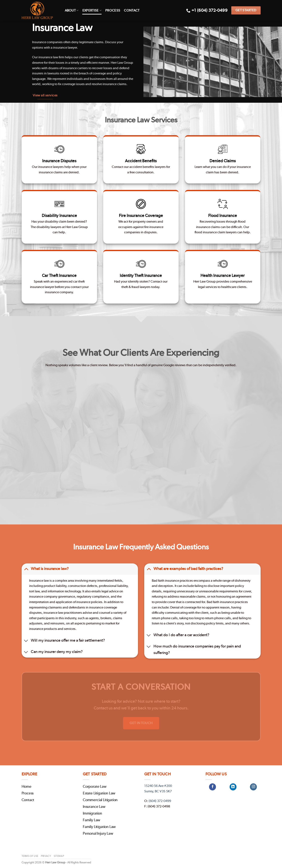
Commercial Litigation (100, 800)
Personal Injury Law (98, 834)
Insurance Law (94, 807)
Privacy (46, 856)
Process (113, 10)
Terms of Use (30, 856)
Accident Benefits (141, 160)
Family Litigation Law (99, 827)
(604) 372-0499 (160, 801)
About (72, 10)
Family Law (92, 820)
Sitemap (59, 856)
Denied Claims (223, 160)
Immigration (92, 814)
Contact (132, 10)
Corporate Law (95, 787)
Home (27, 787)
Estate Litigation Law (99, 793)
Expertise (92, 10)
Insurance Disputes (59, 160)
